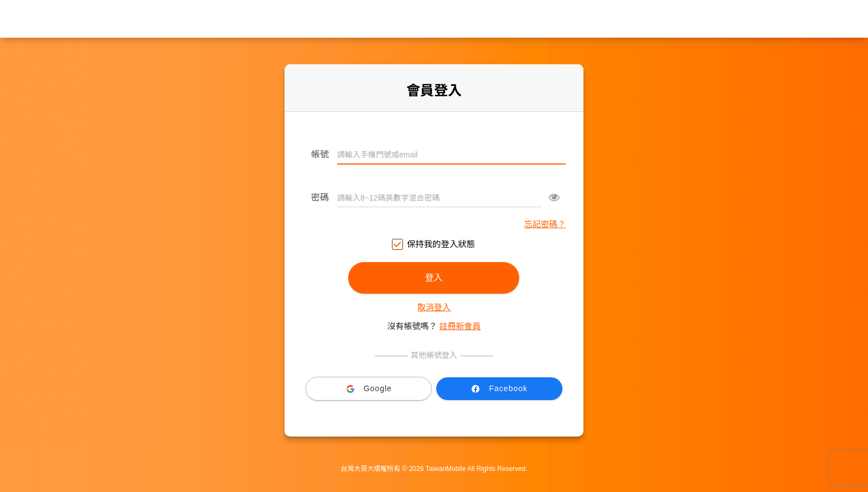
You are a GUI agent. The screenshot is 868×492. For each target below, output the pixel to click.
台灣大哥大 (434, 19)
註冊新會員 (460, 326)
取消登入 (434, 307)
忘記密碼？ (545, 224)
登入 (434, 278)
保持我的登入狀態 (434, 245)
